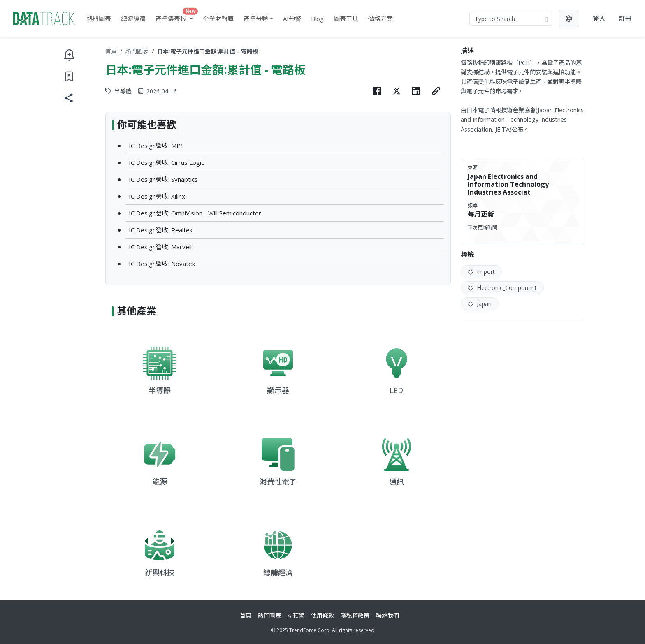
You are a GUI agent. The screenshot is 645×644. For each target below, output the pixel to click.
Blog (317, 19)
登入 (599, 19)
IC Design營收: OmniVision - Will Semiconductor (195, 213)
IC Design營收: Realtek (161, 230)
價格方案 (381, 19)
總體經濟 (133, 19)
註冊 (625, 19)
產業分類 (256, 19)
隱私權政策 (355, 615)
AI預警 (292, 19)
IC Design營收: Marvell (160, 247)
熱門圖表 (99, 19)
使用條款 (322, 615)
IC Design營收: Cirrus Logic (166, 162)
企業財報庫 (218, 19)
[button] (569, 19)
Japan (480, 304)
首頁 (111, 51)
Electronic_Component (502, 288)
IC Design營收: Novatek (162, 264)
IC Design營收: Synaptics (163, 179)
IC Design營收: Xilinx (157, 196)
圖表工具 (346, 19)
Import (481, 272)
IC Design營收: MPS (156, 146)
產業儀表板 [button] (176, 17)
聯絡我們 (387, 615)
